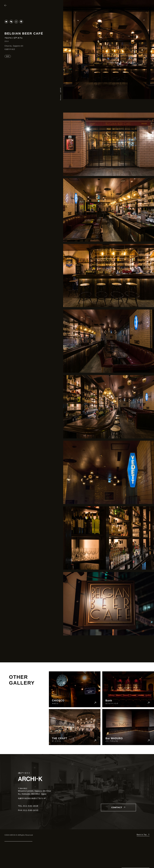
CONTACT (117, 807)
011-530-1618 (31, 806)
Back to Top (142, 835)
